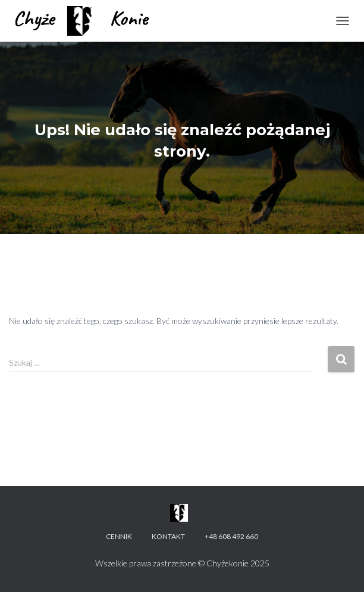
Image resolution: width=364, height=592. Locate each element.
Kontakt (168, 536)
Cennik (119, 536)
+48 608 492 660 (231, 536)
